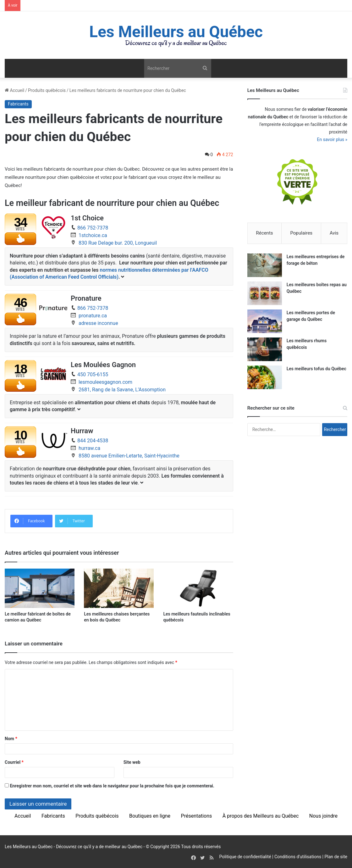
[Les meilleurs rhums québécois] (265, 349)
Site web (132, 762)
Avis (334, 233)
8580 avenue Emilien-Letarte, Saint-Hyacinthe (129, 456)
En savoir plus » (332, 139)
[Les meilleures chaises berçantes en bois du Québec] (119, 588)
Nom (11, 739)
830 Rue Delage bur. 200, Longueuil (118, 243)
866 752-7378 (93, 228)
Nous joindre (323, 816)
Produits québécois (47, 90)
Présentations (197, 816)
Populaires (301, 233)
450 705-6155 (93, 374)
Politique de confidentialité (245, 857)
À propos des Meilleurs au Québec (261, 816)
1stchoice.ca (93, 235)
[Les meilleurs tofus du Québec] (265, 377)
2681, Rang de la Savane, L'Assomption (122, 390)
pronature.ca (93, 316)
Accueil (14, 90)
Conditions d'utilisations (298, 857)
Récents (265, 233)
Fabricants (18, 104)
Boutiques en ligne (150, 816)
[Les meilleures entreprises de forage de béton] (265, 265)
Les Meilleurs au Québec (29, 847)
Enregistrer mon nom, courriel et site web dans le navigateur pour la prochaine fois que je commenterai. (112, 786)
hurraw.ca (89, 448)
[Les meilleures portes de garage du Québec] (265, 321)
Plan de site (336, 857)
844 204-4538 (93, 441)
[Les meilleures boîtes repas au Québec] (265, 293)
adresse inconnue (98, 323)
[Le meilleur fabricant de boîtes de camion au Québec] (40, 588)
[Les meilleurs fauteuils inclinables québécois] (198, 588)
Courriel (14, 762)
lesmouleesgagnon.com (105, 382)
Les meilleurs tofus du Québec (316, 369)
